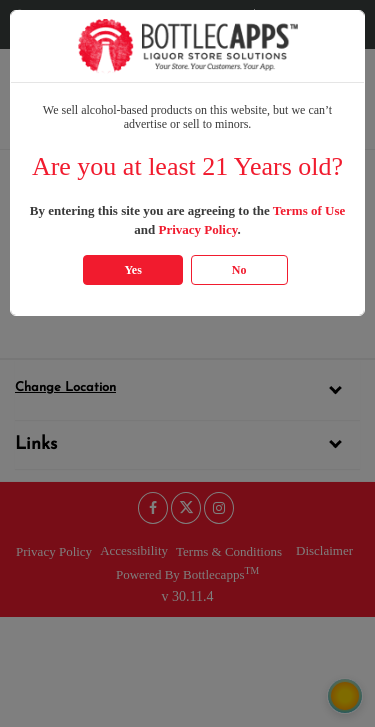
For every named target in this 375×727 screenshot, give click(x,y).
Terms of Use (309, 210)
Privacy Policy (197, 229)
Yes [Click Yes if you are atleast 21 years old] (132, 270)
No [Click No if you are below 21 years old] (239, 270)
